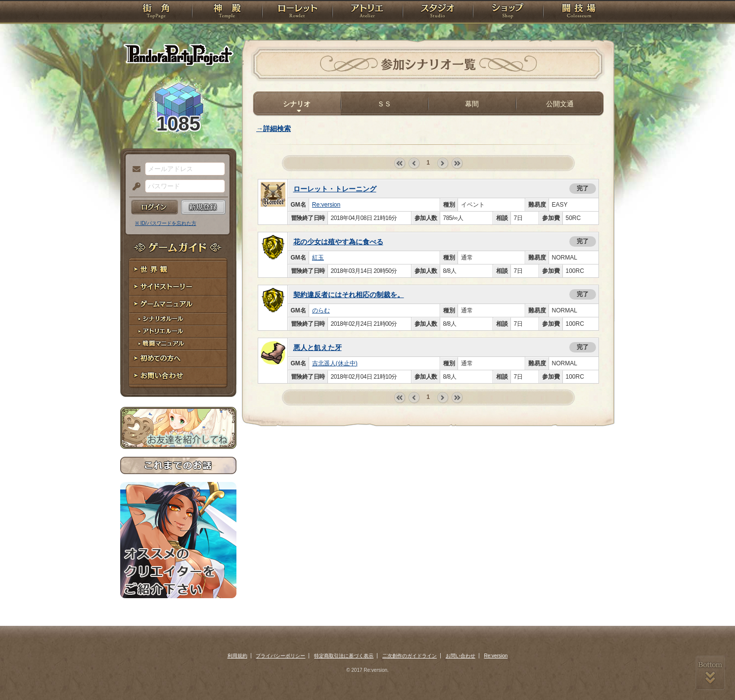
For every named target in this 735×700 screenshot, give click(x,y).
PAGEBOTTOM (710, 673)
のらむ (321, 310)
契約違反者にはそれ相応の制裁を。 (349, 295)
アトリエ (367, 12)
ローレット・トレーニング (335, 189)
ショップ (508, 12)
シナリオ (297, 104)
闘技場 (579, 12)
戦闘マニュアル (178, 344)
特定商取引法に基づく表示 (344, 656)
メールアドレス (134, 170)
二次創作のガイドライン (410, 656)
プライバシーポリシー (280, 656)
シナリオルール (178, 319)
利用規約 (237, 656)
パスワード (134, 187)
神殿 (227, 12)
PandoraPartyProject (178, 54)
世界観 (178, 270)
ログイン (155, 207)
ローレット (297, 12)
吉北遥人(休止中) (335, 363)
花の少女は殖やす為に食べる (338, 242)
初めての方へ (178, 359)
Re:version (326, 205)
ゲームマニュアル (178, 304)
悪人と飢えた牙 (318, 348)
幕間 (472, 104)
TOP (156, 12)
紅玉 (318, 258)
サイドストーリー (178, 287)
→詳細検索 (274, 129)
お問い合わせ (178, 376)
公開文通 (560, 104)
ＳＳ (384, 104)
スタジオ (438, 12)
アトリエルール (178, 331)
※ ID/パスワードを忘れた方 (166, 223)
